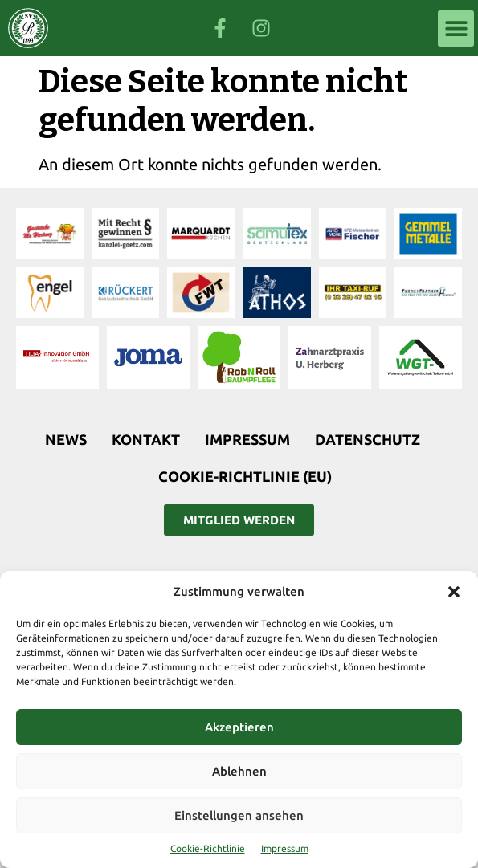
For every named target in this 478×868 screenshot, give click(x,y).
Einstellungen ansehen (239, 815)
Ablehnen (239, 771)
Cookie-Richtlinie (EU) (245, 476)
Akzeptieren (239, 727)
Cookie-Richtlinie (208, 848)
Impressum (285, 848)
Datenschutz (368, 439)
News (66, 439)
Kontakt (146, 439)
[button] (454, 592)
